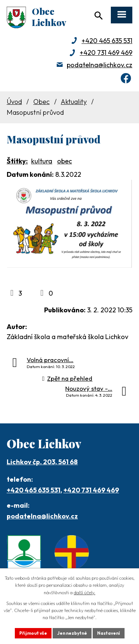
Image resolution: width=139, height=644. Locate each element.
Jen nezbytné (72, 633)
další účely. (85, 593)
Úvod (14, 102)
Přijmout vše (33, 633)
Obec (42, 102)
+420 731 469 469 (106, 53)
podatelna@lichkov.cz (100, 65)
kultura (42, 161)
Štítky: (17, 161)
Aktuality (74, 102)
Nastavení (109, 633)
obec (64, 161)
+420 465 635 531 (107, 41)
